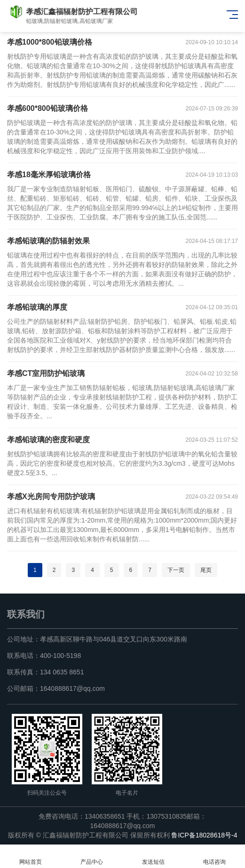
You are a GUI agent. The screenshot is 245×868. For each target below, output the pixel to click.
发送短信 (153, 856)
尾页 (206, 570)
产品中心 (92, 856)
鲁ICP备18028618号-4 (204, 835)
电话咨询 (214, 856)
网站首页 (31, 856)
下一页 (176, 570)
